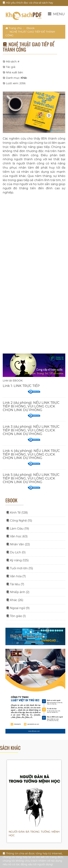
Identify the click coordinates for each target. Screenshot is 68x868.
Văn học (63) (17, 536)
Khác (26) (15, 600)
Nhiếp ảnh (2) (18, 592)
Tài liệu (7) (15, 584)
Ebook (30, 28)
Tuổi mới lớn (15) (20, 568)
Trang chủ (14, 28)
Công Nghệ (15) (19, 521)
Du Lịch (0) (16, 552)
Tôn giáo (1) (16, 616)
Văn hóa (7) (16, 576)
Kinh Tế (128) (17, 513)
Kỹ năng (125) (17, 560)
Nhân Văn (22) (18, 544)
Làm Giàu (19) (18, 529)
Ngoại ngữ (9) (18, 608)
